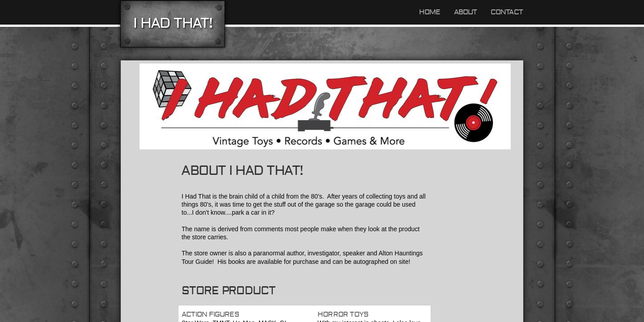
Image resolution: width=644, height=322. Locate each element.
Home (430, 12)
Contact (507, 12)
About (466, 12)
